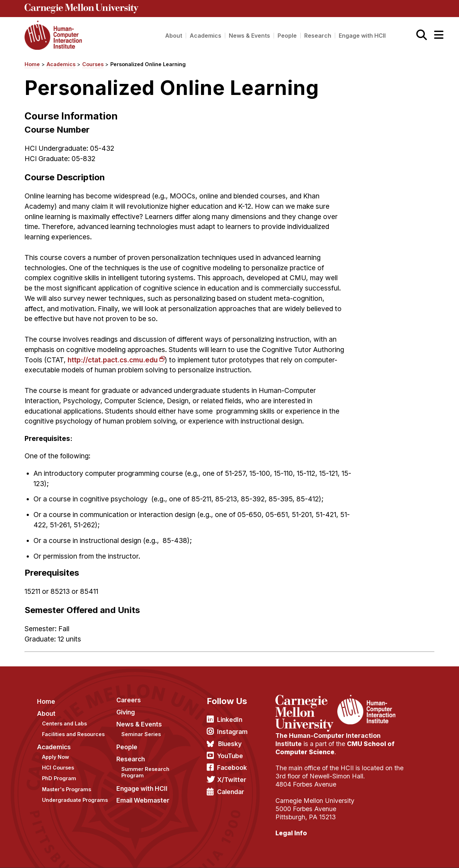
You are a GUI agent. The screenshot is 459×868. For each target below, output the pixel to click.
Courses (93, 64)
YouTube (230, 756)
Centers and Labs (64, 723)
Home (32, 64)
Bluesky (230, 744)
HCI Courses (58, 768)
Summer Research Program (145, 772)
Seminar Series (141, 734)
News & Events (249, 36)
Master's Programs (67, 789)
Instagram (232, 732)
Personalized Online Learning (148, 64)
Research (318, 36)
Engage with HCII (362, 36)
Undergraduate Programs (75, 800)
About (174, 36)
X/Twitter (232, 780)
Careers (129, 700)
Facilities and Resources (73, 734)
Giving (126, 712)
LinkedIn (230, 720)
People (287, 36)
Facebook (232, 768)
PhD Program (59, 778)
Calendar (231, 792)
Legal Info (291, 833)
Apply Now (56, 757)
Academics (205, 36)
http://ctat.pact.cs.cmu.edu (113, 360)
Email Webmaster (143, 800)
